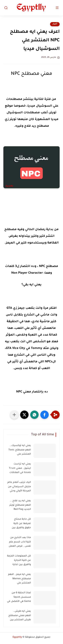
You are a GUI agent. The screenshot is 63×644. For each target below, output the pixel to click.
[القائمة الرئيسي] (57, 8)
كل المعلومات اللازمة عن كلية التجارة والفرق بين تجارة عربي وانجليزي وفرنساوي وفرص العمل (19, 561)
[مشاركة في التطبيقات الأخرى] (14, 415)
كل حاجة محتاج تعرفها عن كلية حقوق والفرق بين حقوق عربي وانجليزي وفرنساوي (19, 524)
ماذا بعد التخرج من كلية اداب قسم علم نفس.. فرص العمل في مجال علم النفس (19, 543)
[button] (45, 415)
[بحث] (6, 8)
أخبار (55, 24)
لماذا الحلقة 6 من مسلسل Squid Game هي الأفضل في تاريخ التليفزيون (19, 598)
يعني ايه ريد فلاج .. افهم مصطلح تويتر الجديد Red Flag (20, 505)
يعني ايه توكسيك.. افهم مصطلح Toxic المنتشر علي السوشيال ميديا (20, 451)
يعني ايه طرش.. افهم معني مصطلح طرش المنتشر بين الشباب (20, 616)
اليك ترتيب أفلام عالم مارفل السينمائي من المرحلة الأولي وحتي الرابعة (19, 487)
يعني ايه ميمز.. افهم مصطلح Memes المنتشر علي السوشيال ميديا (19, 579)
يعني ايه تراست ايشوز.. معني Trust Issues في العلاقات (20, 468)
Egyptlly (17, 637)
